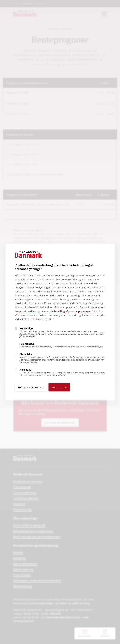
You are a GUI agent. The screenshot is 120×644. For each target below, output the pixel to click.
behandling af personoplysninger (71, 311)
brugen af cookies (25, 311)
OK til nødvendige (31, 387)
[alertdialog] (60, 322)
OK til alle (59, 387)
